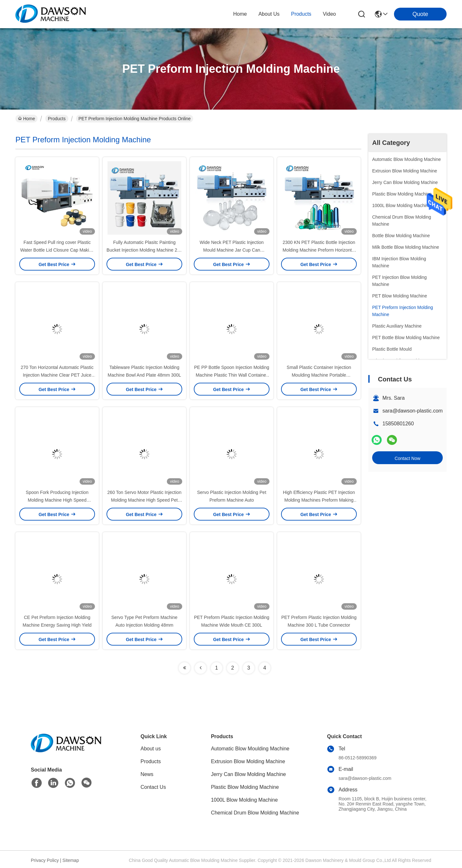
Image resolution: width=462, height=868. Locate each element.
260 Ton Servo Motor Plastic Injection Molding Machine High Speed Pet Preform (145, 500)
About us (151, 749)
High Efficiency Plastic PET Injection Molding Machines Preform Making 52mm (319, 500)
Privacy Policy (45, 860)
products (301, 14)
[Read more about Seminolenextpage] (184, 668)
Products (57, 119)
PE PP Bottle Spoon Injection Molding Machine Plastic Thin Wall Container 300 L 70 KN (232, 375)
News (147, 774)
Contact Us (153, 787)
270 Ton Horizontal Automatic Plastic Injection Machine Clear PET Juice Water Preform (57, 375)
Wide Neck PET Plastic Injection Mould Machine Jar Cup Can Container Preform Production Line (232, 250)
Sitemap (71, 860)
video (329, 14)
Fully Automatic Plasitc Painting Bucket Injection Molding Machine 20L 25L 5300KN (144, 250)
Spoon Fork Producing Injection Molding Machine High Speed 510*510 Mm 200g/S (57, 500)
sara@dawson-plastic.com (413, 411)
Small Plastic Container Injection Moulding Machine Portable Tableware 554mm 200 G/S (319, 375)
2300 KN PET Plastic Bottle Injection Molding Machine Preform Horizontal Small (319, 250)
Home (240, 14)
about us (269, 14)
